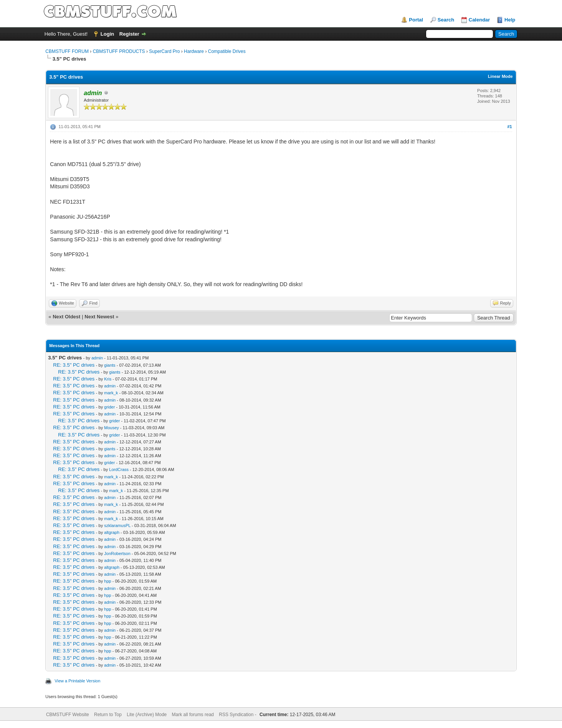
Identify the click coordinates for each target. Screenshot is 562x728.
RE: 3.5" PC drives (74, 365)
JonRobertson (117, 553)
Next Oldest (66, 317)
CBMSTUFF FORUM (67, 51)
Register (129, 34)
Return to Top (108, 715)
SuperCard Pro (164, 51)
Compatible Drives (227, 51)
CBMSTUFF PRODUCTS (119, 51)
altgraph (112, 532)
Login (107, 34)
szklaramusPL (117, 525)
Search (446, 20)
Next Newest (99, 317)
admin (97, 358)
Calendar (479, 20)
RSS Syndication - (238, 715)
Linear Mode (500, 76)
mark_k (111, 393)
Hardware (194, 51)
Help (510, 20)
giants (110, 365)
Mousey (112, 428)
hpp (107, 581)
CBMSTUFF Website (68, 715)
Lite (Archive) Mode (147, 715)
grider (109, 407)
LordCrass (119, 469)
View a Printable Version (77, 681)
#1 (509, 127)
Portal (416, 20)
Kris (108, 379)
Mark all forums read (193, 715)
